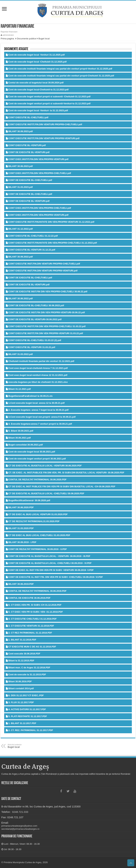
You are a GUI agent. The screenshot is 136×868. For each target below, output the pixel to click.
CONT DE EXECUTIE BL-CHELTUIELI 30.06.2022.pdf (36, 305)
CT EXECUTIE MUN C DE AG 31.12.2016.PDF (32, 647)
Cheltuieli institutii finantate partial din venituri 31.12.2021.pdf (41, 361)
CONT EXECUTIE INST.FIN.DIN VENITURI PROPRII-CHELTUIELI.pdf (44, 264)
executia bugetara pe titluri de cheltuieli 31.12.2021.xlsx (38, 382)
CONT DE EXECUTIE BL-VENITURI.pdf (29, 152)
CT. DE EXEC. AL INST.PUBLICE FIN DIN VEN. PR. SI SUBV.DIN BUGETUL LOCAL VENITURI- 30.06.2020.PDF (66, 473)
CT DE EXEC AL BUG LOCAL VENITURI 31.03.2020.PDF (38, 514)
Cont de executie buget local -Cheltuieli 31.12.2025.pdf (38, 62)
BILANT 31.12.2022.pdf (21, 229)
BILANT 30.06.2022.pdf (21, 298)
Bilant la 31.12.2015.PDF (21, 661)
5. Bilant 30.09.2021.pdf (21, 431)
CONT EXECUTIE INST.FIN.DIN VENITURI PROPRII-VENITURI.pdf (43, 271)
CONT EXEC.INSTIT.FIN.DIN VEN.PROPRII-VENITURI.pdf (39, 159)
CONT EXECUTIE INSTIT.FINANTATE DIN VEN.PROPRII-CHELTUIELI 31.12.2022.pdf (53, 243)
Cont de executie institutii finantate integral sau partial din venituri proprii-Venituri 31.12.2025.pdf (60, 69)
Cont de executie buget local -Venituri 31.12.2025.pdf (37, 55)
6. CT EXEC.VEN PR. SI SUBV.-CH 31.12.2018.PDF (35, 605)
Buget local (44, 39)
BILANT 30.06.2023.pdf (21, 166)
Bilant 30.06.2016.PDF (20, 681)
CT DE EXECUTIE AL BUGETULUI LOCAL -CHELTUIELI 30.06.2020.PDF (46, 493)
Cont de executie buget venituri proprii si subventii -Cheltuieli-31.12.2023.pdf (50, 97)
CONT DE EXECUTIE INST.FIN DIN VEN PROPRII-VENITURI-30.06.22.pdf (47, 312)
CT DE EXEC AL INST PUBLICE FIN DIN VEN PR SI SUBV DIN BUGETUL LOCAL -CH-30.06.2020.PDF (62, 486)
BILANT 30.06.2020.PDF (21, 507)
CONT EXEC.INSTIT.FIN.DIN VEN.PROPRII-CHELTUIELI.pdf (40, 173)
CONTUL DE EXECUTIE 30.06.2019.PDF (30, 598)
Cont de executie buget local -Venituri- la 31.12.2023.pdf (38, 110)
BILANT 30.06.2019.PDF (21, 584)
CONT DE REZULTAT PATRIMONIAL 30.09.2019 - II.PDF (38, 549)
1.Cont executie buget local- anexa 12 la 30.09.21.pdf (37, 403)
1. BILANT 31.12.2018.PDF (22, 640)
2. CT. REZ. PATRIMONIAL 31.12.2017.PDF (31, 730)
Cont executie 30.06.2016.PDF (24, 654)
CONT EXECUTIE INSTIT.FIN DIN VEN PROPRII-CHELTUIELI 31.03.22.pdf (47, 326)
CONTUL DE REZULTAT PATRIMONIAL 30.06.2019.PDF (38, 591)
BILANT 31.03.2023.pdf (21, 187)
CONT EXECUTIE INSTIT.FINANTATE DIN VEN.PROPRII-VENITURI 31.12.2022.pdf (51, 222)
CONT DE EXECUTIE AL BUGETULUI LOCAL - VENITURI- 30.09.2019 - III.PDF (49, 556)
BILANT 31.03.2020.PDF (21, 528)
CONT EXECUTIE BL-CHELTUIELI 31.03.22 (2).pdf (35, 340)
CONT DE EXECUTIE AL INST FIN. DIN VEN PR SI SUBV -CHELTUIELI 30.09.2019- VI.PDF (56, 577)
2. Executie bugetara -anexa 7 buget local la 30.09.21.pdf (39, 410)
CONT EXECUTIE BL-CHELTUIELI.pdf (28, 117)
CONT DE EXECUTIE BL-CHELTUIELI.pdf (30, 180)
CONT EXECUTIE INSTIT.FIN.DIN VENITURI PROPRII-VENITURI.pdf (44, 138)
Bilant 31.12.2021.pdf (20, 389)
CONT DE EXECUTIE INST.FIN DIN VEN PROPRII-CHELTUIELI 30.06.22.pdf (48, 292)
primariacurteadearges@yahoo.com (19, 826)
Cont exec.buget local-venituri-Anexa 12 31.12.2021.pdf (38, 375)
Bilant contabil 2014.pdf (21, 688)
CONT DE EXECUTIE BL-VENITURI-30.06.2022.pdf (35, 319)
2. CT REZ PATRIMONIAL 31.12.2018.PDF (30, 633)
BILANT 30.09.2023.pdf (21, 131)
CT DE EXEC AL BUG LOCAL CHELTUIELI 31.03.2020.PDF (39, 535)
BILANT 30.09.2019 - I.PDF (22, 542)
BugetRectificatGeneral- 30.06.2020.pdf (29, 500)
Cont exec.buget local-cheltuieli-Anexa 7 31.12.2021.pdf (38, 368)
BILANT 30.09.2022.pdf (21, 257)
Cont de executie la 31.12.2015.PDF (27, 675)
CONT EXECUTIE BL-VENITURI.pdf (27, 145)
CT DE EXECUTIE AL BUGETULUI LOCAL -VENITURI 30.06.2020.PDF (45, 466)
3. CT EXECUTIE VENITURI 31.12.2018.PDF (31, 626)
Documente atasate (16, 49)
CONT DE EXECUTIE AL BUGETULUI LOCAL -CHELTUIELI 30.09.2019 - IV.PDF (50, 563)
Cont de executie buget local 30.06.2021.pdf (32, 452)
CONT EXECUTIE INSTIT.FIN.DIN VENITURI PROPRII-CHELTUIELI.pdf (45, 124)
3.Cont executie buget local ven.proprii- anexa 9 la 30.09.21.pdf (42, 417)
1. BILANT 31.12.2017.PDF (22, 723)
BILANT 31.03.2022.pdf (21, 354)
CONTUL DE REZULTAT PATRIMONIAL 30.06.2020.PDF (38, 480)
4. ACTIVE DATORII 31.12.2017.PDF (27, 709)
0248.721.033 (20, 812)
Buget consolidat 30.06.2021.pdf (26, 445)
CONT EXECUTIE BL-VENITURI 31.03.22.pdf (32, 347)
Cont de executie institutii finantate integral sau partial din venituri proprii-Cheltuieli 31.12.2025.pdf (61, 76)
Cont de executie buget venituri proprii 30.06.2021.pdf (37, 459)
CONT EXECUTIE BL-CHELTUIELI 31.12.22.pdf (33, 236)
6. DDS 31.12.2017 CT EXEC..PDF (26, 695)
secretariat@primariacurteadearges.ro (20, 829)
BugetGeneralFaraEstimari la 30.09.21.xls (31, 396)
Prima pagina (7, 39)
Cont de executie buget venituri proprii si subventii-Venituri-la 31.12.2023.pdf (50, 103)
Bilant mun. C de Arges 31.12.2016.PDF (29, 668)
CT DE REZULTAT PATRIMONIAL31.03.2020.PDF (34, 521)
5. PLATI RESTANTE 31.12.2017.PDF (28, 716)
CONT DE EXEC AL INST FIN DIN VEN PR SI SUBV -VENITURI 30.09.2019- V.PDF (51, 570)
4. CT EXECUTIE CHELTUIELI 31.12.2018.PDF (33, 619)
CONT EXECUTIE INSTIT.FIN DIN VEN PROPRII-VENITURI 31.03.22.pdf (46, 333)
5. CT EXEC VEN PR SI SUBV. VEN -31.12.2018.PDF (36, 612)
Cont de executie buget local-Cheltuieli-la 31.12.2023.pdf (39, 90)
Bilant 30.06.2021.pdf (20, 438)
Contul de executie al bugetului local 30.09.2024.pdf (36, 83)
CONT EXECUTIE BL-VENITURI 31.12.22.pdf (32, 250)
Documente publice (26, 39)
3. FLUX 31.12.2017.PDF (21, 702)
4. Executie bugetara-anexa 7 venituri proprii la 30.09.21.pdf (40, 424)
